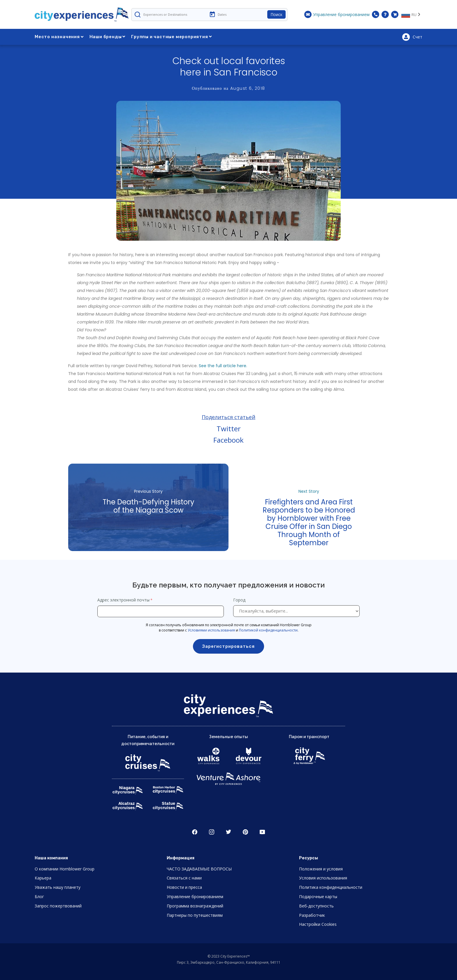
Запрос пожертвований (58, 906)
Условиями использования (211, 630)
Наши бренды (108, 37)
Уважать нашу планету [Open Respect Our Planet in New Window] (58, 887)
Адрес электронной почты (123, 600)
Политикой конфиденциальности (268, 630)
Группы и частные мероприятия (171, 37)
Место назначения (59, 37)
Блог (39, 897)
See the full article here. (223, 366)
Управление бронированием (195, 897)
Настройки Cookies (318, 924)
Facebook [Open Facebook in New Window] (195, 832)
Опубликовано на (228, 88)
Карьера (43, 878)
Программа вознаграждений (195, 906)
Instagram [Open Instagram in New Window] (212, 832)
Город (240, 600)
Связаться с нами (184, 878)
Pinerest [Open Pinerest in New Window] (245, 832)
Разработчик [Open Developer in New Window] (312, 915)
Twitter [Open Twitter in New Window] (228, 832)
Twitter (229, 429)
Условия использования (323, 878)
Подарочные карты (318, 897)
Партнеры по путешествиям (195, 915)
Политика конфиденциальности (331, 887)
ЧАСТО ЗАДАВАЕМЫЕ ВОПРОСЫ (199, 869)
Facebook (228, 440)
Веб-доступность (316, 906)
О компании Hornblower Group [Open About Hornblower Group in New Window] (65, 869)
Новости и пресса (184, 887)
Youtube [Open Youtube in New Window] (262, 832)
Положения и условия (321, 869)
